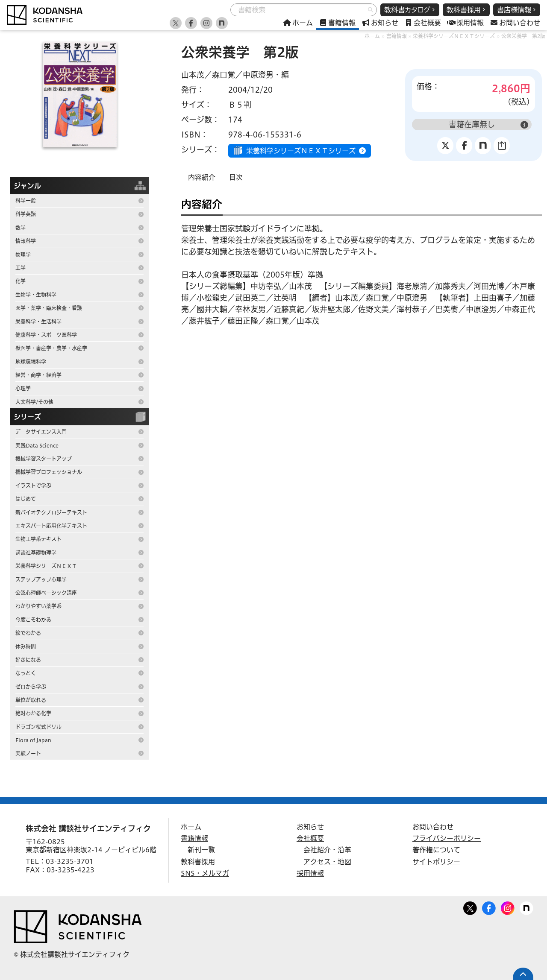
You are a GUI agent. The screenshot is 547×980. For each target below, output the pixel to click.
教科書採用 (198, 862)
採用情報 (310, 873)
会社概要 (310, 838)
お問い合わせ (433, 827)
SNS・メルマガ (205, 873)
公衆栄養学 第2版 (523, 36)
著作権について (436, 850)
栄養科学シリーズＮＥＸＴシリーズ (454, 36)
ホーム (372, 36)
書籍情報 (397, 36)
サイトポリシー (436, 862)
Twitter (470, 907)
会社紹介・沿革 (327, 850)
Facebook (489, 907)
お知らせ (310, 827)
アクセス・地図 (327, 862)
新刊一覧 (201, 850)
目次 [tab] (236, 177)
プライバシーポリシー (447, 838)
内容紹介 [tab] (202, 177)
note (526, 907)
